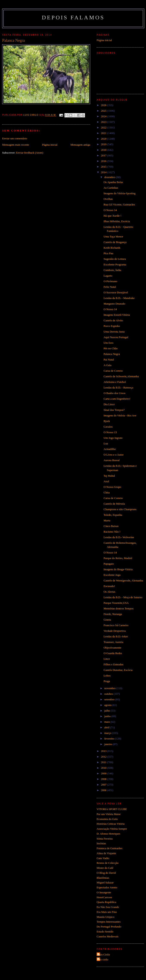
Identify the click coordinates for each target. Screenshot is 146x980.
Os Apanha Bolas (113, 182)
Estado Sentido (105, 931)
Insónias (101, 843)
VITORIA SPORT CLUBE (112, 809)
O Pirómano (110, 281)
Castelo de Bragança (115, 242)
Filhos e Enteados (113, 664)
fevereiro (110, 739)
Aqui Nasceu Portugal (116, 337)
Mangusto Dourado (114, 304)
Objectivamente (112, 648)
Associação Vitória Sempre (112, 829)
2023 (104, 122)
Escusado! (109, 586)
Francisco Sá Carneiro (116, 625)
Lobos (107, 676)
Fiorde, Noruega (113, 614)
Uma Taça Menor (113, 237)
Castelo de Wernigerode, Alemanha (123, 580)
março (108, 733)
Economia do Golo (107, 819)
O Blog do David (106, 873)
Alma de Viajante (106, 853)
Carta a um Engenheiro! (117, 399)
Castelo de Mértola (114, 504)
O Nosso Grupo (112, 487)
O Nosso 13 (110, 432)
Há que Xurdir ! (112, 216)
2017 (104, 155)
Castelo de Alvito (113, 320)
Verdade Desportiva (115, 631)
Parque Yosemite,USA (116, 603)
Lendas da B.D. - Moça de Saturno (123, 597)
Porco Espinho (112, 326)
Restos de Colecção (108, 863)
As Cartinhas (111, 188)
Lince (107, 659)
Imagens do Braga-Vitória (118, 569)
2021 (104, 133)
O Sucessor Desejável (116, 292)
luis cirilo (103, 959)
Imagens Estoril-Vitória (117, 315)
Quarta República (106, 902)
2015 (104, 167)
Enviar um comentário (15, 138)
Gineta (107, 620)
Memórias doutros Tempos (118, 608)
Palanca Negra (112, 354)
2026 (104, 105)
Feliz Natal (110, 287)
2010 (104, 768)
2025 (104, 111)
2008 (104, 779)
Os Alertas (109, 592)
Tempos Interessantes (109, 922)
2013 (104, 751)
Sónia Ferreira (105, 839)
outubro (109, 694)
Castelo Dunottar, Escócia (118, 670)
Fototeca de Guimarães (109, 848)
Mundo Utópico (106, 917)
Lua (106, 443)
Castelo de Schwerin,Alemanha (121, 376)
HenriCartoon (104, 897)
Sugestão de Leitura (115, 259)
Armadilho (109, 449)
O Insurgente (104, 892)
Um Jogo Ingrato (113, 438)
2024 (104, 116)
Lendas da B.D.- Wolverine (119, 537)
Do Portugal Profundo (109, 927)
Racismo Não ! (112, 532)
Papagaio (109, 564)
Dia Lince (109, 404)
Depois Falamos (73, 18)
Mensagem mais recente (16, 145)
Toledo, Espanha (113, 515)
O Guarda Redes (113, 653)
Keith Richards (112, 248)
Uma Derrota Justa (114, 332)
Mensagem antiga (80, 145)
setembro (110, 699)
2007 (104, 785)
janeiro (109, 744)
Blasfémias (103, 878)
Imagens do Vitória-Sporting (119, 193)
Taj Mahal (109, 476)
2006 (104, 790)
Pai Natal (109, 360)
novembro (110, 688)
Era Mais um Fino (107, 912)
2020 (104, 139)
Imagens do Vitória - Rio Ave (120, 415)
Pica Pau (108, 253)
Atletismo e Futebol (115, 382)
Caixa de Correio (113, 371)
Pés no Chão (110, 348)
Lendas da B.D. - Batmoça (118, 388)
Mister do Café (105, 868)
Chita (106, 492)
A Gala (107, 365)
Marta (107, 520)
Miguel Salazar (105, 882)
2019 (104, 144)
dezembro (110, 177)
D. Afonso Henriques (108, 834)
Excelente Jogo (112, 575)
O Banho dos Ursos (114, 393)
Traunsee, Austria (113, 642)
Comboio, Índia (112, 270)
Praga (107, 681)
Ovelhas (108, 199)
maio (107, 722)
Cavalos (108, 427)
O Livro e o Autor (113, 455)
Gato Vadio (103, 858)
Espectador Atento (107, 887)
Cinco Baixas (111, 526)
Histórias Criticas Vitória (111, 824)
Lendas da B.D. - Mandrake (119, 298)
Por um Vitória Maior (109, 814)
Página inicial (50, 145)
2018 (104, 150)
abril (107, 727)
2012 (104, 757)
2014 (104, 172)
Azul (106, 481)
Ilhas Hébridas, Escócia (117, 221)
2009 (104, 773)
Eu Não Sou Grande (108, 907)
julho (108, 711)
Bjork (107, 421)
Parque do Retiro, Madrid (118, 558)
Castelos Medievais (107, 936)
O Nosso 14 (110, 210)
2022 (104, 127)
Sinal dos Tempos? (114, 410)
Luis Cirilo (104, 955)
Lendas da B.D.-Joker (116, 636)
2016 (104, 161)
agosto (108, 705)
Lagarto (108, 276)
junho (108, 716)
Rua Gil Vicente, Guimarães (119, 204)
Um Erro (108, 343)
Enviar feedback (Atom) (30, 153)
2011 (104, 762)
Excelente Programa (115, 264)
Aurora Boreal (112, 460)
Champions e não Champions (120, 509)
